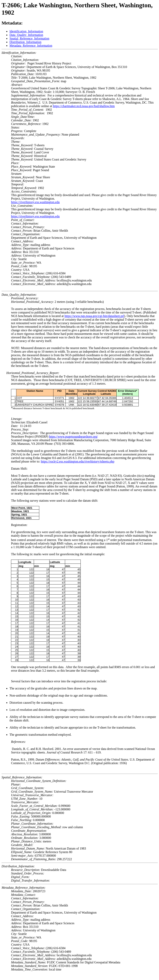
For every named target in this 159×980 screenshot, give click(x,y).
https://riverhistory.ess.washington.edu (35, 202)
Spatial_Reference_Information (29, 38)
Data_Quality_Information (26, 35)
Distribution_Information (25, 42)
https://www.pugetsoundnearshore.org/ (73, 437)
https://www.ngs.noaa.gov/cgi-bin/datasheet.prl (94, 316)
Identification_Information (26, 31)
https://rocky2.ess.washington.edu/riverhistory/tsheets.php (78, 461)
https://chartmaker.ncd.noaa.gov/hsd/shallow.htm (84, 106)
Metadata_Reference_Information (31, 46)
